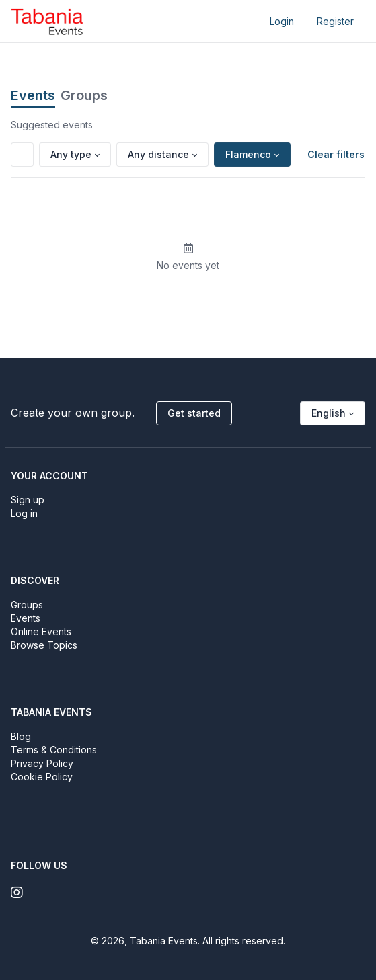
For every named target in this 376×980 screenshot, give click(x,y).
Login (282, 21)
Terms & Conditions (54, 750)
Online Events (41, 631)
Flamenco (248, 154)
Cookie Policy (42, 777)
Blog (21, 736)
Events (33, 95)
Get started (194, 413)
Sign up (28, 500)
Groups (84, 95)
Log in (24, 513)
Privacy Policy (42, 763)
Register (335, 21)
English (329, 413)
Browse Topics (44, 645)
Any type (71, 154)
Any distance (158, 154)
